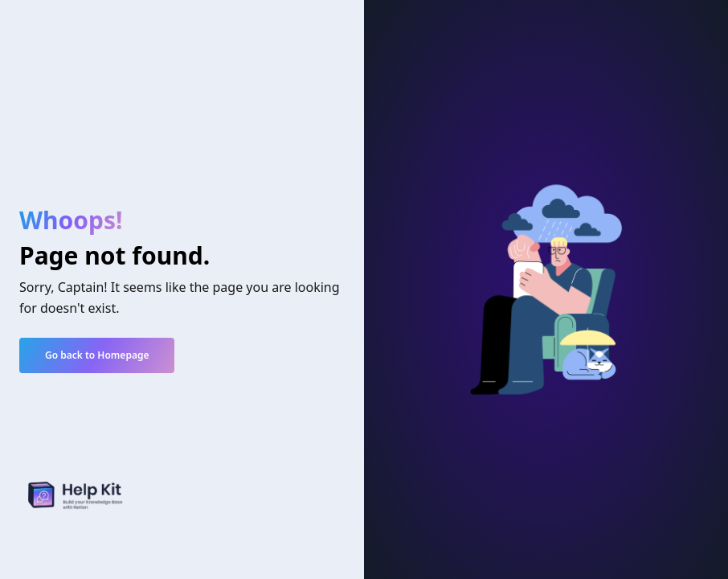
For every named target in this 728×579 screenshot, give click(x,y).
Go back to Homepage (97, 355)
